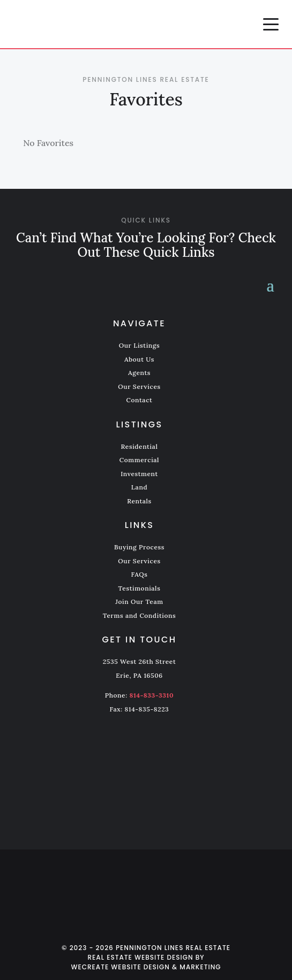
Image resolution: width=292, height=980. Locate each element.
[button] (271, 24)
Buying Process (139, 547)
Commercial (139, 460)
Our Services (139, 386)
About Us (139, 359)
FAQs (139, 574)
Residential (140, 446)
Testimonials (140, 588)
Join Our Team (139, 602)
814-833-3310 (152, 695)
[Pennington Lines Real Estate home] (94, 24)
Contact (140, 400)
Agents (139, 373)
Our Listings (140, 345)
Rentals (139, 501)
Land (139, 487)
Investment (139, 474)
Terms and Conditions (139, 615)
